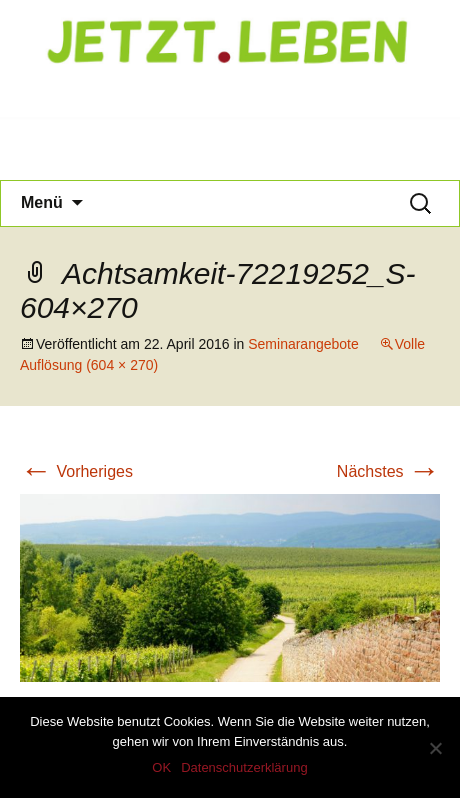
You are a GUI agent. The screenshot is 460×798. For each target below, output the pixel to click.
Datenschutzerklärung (244, 767)
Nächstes (388, 471)
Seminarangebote (303, 344)
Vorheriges (76, 471)
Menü (42, 202)
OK (161, 767)
